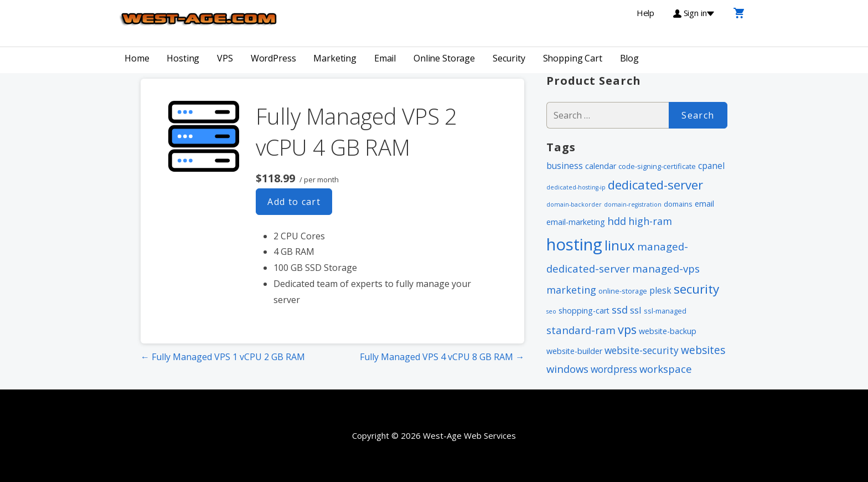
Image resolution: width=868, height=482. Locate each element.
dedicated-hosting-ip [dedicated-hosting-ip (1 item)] (576, 187)
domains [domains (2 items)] (678, 204)
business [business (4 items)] (565, 166)
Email (385, 58)
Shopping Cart (573, 58)
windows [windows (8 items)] (567, 369)
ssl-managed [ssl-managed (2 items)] (665, 311)
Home (137, 58)
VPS (225, 58)
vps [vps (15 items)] (627, 329)
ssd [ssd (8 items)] (620, 309)
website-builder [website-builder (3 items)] (574, 351)
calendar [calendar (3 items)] (601, 166)
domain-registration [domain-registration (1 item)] (633, 204)
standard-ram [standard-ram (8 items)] (581, 330)
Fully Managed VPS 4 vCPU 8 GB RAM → (442, 357)
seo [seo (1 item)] (551, 311)
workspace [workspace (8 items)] (666, 369)
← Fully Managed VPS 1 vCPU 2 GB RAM (223, 357)
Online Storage (444, 58)
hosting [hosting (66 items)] (574, 244)
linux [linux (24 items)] (620, 245)
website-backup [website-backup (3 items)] (668, 331)
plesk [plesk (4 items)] (660, 290)
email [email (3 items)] (704, 204)
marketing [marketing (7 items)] (571, 290)
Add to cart (294, 202)
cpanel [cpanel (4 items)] (711, 166)
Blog (629, 58)
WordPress (273, 58)
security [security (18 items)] (696, 289)
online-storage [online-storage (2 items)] (623, 291)
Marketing (335, 58)
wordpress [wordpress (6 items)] (614, 369)
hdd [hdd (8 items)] (617, 221)
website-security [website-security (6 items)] (642, 350)
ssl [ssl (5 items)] (636, 310)
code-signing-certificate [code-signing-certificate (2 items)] (657, 166)
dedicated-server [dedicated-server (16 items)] (655, 184)
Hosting (183, 58)
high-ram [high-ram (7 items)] (650, 221)
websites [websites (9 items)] (703, 350)
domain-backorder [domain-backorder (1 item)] (574, 204)
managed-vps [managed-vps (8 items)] (666, 268)
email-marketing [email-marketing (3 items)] (576, 222)
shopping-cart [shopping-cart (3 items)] (584, 311)
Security (509, 58)
